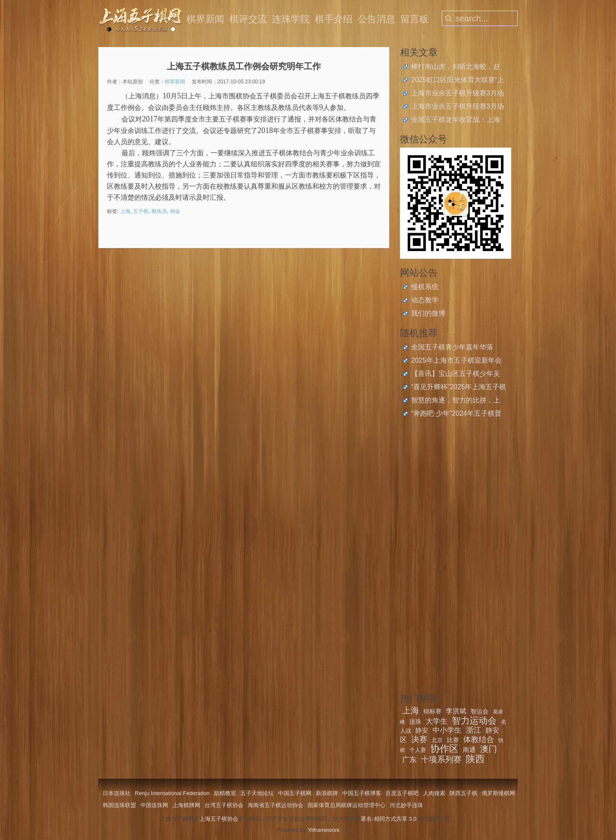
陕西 (475, 759)
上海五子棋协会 (219, 819)
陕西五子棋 (463, 793)
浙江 (474, 730)
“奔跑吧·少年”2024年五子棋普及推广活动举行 (456, 414)
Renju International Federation (172, 793)
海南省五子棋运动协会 (275, 805)
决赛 (419, 739)
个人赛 (418, 750)
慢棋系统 (425, 287)
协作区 (444, 749)
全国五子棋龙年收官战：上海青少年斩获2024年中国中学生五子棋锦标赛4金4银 (456, 121)
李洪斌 (456, 711)
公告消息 (376, 19)
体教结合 (479, 739)
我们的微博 (428, 313)
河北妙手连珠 (406, 805)
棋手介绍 (334, 19)
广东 (409, 760)
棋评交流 (248, 19)
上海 (125, 211)
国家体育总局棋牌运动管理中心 (346, 805)
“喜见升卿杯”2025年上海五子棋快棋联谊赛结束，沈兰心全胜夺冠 (459, 388)
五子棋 (141, 211)
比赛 (453, 740)
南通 (469, 750)
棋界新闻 (205, 19)
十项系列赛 (441, 759)
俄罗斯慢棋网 (498, 793)
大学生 (437, 721)
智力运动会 (474, 720)
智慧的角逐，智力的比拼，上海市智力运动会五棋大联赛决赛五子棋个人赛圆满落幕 (456, 401)
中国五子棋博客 (362, 793)
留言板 (415, 19)
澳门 (489, 749)
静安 (422, 730)
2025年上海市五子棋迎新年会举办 (456, 361)
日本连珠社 (117, 793)
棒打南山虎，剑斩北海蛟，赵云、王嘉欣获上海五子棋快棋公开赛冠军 (456, 68)
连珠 (415, 722)
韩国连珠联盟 (119, 805)
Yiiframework (324, 830)
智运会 (480, 711)
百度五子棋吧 (402, 793)
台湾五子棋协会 (224, 805)
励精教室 (225, 793)
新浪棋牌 (327, 793)
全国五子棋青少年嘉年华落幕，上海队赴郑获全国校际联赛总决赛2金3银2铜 (456, 348)
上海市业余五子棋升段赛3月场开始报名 (458, 107)
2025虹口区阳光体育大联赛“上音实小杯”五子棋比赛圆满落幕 (458, 81)
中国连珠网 (154, 805)
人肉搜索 (434, 793)
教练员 (159, 211)
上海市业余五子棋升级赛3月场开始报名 (458, 94)
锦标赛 (432, 711)
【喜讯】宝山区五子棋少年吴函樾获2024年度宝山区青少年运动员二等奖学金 (456, 375)
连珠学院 (291, 19)
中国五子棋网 (295, 793)
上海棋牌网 (186, 805)
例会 (175, 211)
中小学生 (447, 730)
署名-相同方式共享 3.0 (388, 819)
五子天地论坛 (257, 793)
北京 (437, 740)
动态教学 (425, 300)
